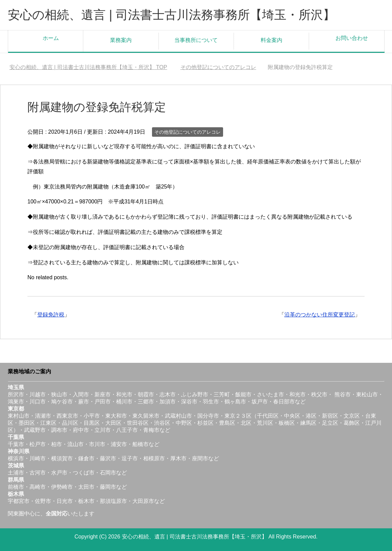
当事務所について (196, 40)
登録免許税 (51, 315)
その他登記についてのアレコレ (188, 132)
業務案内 (121, 40)
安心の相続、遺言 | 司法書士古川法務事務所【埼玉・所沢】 (171, 15)
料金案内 (271, 40)
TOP (88, 67)
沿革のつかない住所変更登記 (320, 315)
